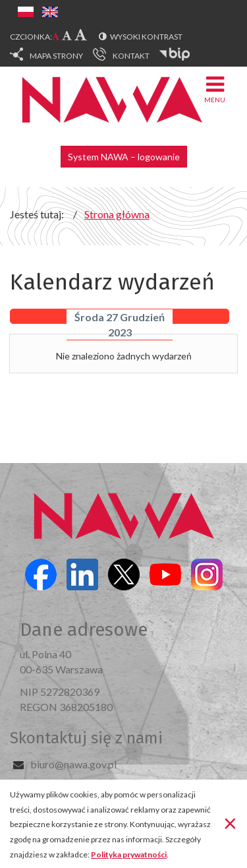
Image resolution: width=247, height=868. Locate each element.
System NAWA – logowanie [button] (124, 157)
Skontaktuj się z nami (86, 738)
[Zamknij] (230, 822)
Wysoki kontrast (146, 37)
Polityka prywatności (129, 854)
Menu (215, 89)
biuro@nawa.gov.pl (73, 764)
